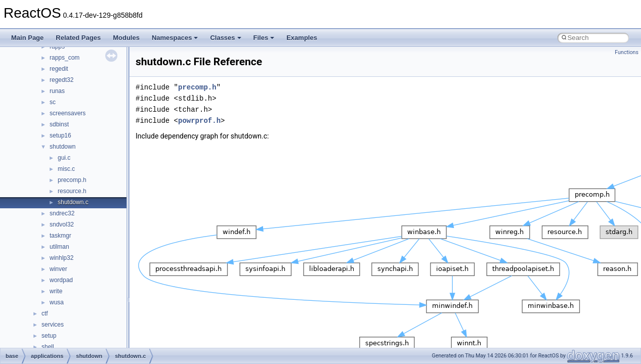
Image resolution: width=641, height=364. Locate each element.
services (53, 325)
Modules (126, 38)
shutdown (62, 147)
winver (58, 269)
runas (57, 91)
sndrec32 (62, 213)
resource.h (72, 191)
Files (264, 38)
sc (53, 102)
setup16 (60, 135)
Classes (225, 38)
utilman (59, 247)
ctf (45, 313)
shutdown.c (73, 202)
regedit (59, 69)
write (56, 291)
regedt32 (61, 80)
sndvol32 (62, 224)
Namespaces (175, 38)
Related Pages (78, 38)
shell (48, 347)
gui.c (64, 158)
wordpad (61, 280)
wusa (57, 302)
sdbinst (59, 124)
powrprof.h (199, 121)
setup (49, 336)
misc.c (66, 169)
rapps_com (65, 58)
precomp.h (72, 180)
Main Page (27, 38)
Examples (302, 38)
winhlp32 (61, 258)
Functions (627, 52)
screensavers (68, 113)
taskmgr (60, 236)
